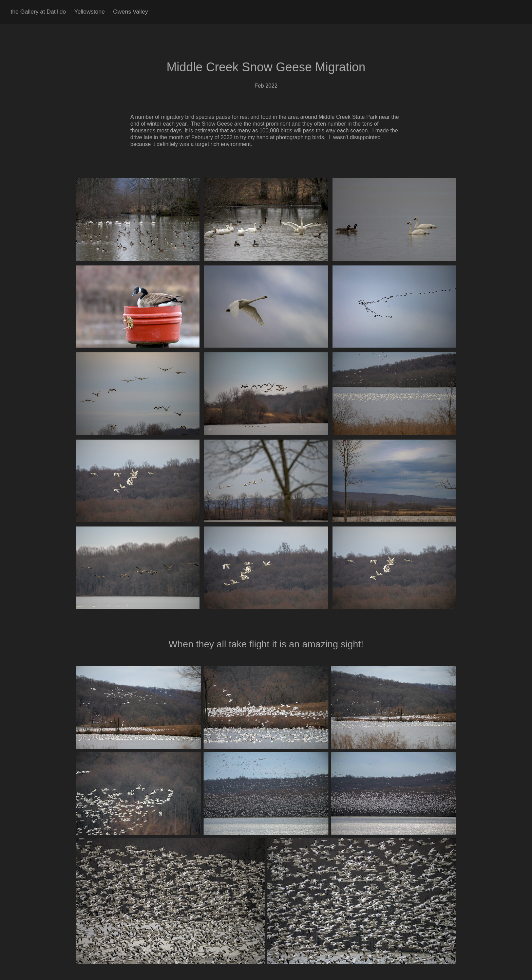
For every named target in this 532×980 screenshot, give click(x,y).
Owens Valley (130, 12)
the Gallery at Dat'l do (38, 12)
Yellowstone (90, 12)
